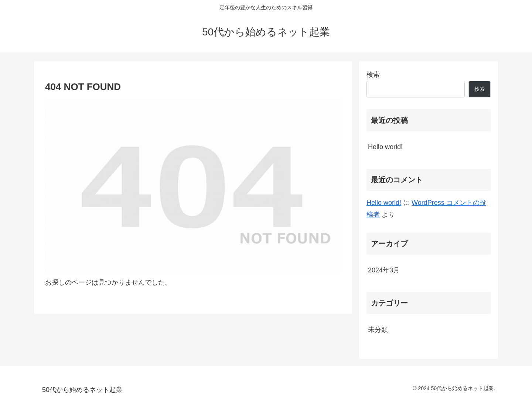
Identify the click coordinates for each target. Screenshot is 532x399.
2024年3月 (384, 270)
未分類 (378, 330)
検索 (373, 75)
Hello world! (385, 147)
